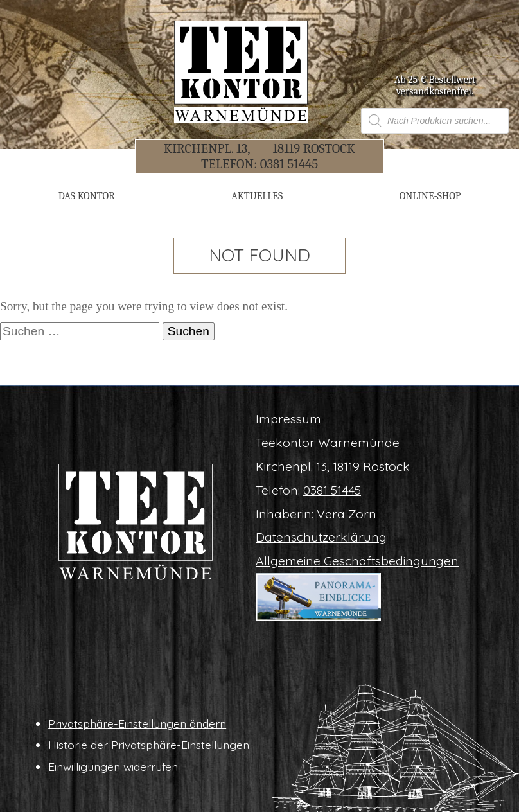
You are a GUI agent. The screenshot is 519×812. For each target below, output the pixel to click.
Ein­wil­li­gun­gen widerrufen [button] (113, 766)
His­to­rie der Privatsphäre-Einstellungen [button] (149, 745)
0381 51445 (289, 164)
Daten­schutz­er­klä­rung (321, 537)
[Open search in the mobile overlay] (435, 121)
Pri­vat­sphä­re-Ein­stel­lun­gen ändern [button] (137, 723)
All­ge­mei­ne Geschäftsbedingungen (357, 561)
